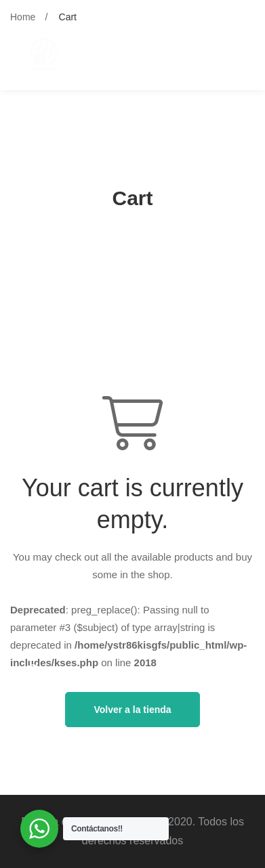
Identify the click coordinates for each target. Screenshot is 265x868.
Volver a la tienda (132, 710)
